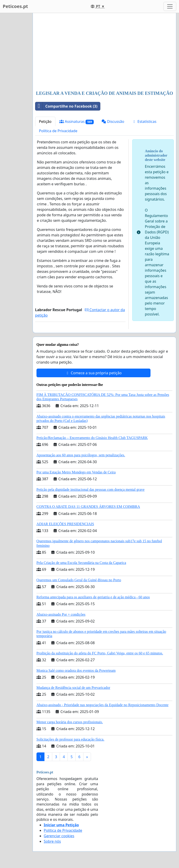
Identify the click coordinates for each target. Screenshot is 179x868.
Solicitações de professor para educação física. (70, 739)
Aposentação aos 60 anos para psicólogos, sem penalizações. (81, 455)
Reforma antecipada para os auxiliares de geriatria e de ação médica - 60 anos (93, 597)
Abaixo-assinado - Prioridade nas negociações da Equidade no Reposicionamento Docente (102, 705)
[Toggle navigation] (170, 6)
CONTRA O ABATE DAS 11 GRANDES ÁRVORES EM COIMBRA (88, 507)
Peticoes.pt (15, 6)
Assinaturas (77, 122)
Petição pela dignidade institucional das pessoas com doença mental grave (91, 490)
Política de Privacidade (58, 131)
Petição (45, 121)
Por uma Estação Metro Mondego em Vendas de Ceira (76, 472)
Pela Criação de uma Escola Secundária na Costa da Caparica (81, 563)
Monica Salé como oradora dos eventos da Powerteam (76, 670)
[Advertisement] (104, 52)
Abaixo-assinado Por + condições (61, 614)
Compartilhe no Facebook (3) (66, 106)
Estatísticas (144, 121)
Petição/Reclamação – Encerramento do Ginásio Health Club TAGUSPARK (92, 438)
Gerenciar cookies (59, 836)
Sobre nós (52, 841)
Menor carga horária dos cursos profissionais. (70, 722)
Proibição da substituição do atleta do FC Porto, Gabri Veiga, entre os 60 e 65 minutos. (100, 653)
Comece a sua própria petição (93, 373)
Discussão (113, 121)
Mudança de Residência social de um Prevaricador (73, 688)
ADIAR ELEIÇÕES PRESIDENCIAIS (65, 524)
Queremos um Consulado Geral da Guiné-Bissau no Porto (79, 580)
